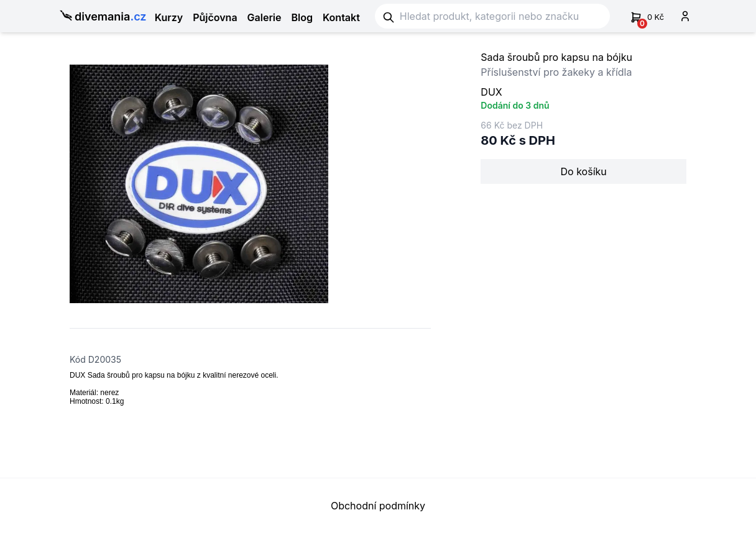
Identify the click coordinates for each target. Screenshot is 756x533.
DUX (491, 92)
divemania (100, 17)
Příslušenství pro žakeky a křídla (556, 72)
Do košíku (584, 171)
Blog (302, 17)
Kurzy (169, 17)
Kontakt (341, 17)
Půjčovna (215, 17)
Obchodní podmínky (378, 506)
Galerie (265, 17)
